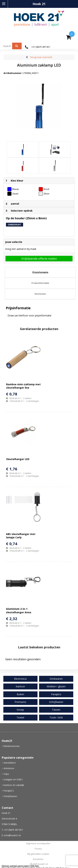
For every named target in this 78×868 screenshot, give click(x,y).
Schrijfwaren (10, 796)
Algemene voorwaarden (38, 844)
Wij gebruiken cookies (38, 854)
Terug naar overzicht (41, 57)
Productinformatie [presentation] (40, 283)
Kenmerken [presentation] (40, 294)
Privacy (38, 849)
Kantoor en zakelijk (14, 785)
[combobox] (8, 46)
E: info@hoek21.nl (11, 835)
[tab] (40, 272)
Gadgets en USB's (13, 779)
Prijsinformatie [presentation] (40, 272)
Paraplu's (9, 791)
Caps (6, 774)
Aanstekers (10, 763)
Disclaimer (38, 859)
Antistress (9, 768)
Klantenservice (12, 746)
